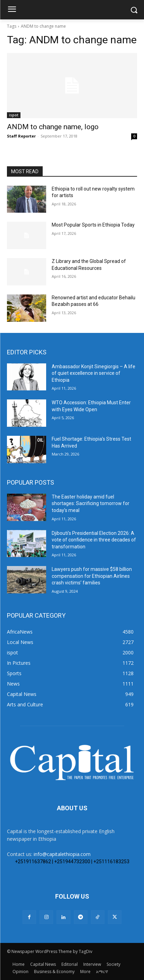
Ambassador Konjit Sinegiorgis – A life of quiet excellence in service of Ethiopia (94, 373)
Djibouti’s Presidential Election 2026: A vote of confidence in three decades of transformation (94, 540)
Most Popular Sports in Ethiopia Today (93, 225)
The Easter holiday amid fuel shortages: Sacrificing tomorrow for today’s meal (91, 504)
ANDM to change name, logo (53, 127)
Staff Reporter (21, 136)
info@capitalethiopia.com (62, 854)
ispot (14, 115)
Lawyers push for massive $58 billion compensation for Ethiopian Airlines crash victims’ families (92, 576)
